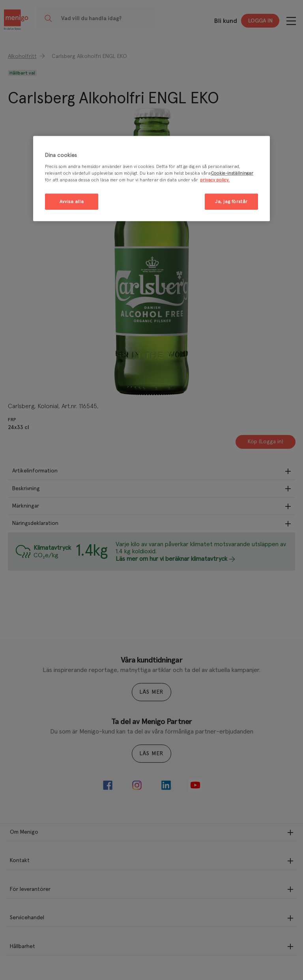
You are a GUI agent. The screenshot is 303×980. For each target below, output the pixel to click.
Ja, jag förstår (231, 201)
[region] (151, 179)
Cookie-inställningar (232, 173)
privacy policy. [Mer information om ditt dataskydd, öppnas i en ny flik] (215, 180)
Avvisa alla (72, 201)
